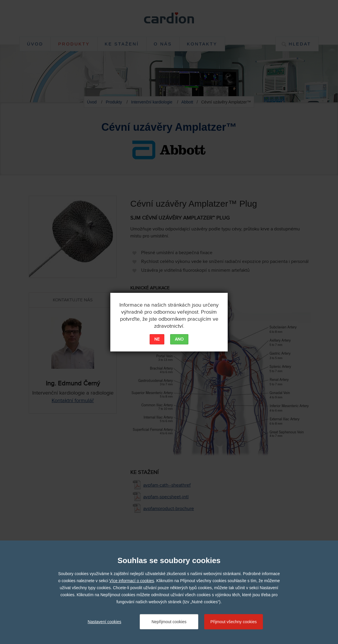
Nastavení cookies (104, 622)
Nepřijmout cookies (169, 622)
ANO (179, 339)
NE (157, 339)
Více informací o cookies (132, 581)
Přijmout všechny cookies (234, 622)
